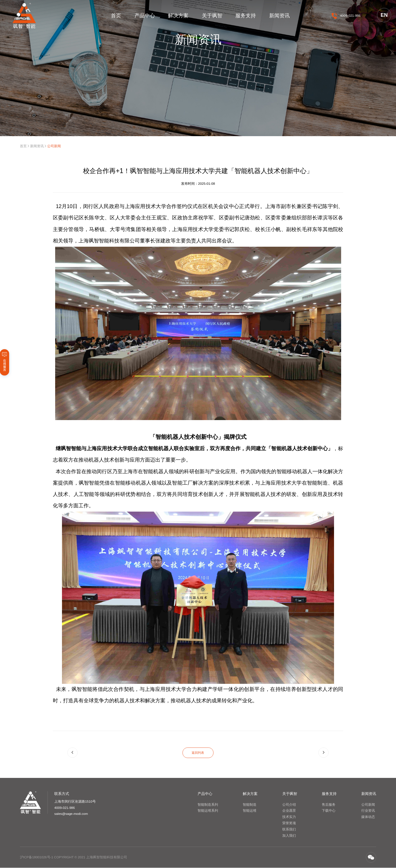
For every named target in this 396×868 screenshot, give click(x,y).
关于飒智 (212, 16)
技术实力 (289, 817)
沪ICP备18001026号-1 (37, 857)
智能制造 (250, 804)
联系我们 (289, 829)
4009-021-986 (350, 15)
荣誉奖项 (289, 823)
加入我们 (289, 835)
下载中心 (329, 811)
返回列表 (198, 753)
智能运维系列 (208, 811)
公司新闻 (368, 804)
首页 (116, 16)
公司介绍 (289, 804)
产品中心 (145, 16)
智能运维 (250, 811)
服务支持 (246, 16)
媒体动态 (368, 817)
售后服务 (329, 804)
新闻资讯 (279, 16)
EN (384, 15)
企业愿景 (289, 811)
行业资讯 (368, 811)
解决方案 (178, 16)
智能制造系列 (208, 804)
